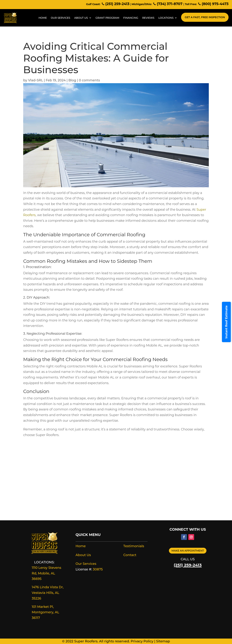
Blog (72, 80)
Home (43, 18)
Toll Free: (191, 4)
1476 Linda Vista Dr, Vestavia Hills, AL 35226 (48, 593)
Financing (131, 18)
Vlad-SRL (36, 80)
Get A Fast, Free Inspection (205, 17)
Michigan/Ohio (141, 4)
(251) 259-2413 (115, 4)
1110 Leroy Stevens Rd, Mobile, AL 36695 (46, 573)
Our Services (60, 18)
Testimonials (134, 546)
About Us (81, 18)
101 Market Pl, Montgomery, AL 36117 (45, 612)
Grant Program (107, 18)
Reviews (148, 18)
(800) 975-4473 (213, 4)
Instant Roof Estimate (226, 322)
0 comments (89, 80)
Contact (130, 555)
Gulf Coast (93, 4)
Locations (166, 18)
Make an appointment (188, 551)
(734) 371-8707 (168, 4)
